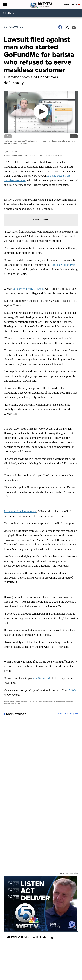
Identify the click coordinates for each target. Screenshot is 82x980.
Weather (8, 977)
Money (30, 977)
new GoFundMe (42, 678)
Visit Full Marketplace (68, 714)
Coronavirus (14, 27)
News (23, 977)
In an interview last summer (20, 511)
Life (57, 977)
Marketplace (65, 977)
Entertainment (47, 977)
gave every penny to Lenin (28, 289)
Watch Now (72, 5)
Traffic (16, 977)
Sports (37, 977)
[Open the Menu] (5, 5)
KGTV (72, 690)
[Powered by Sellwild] (74, 874)
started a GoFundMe (63, 265)
